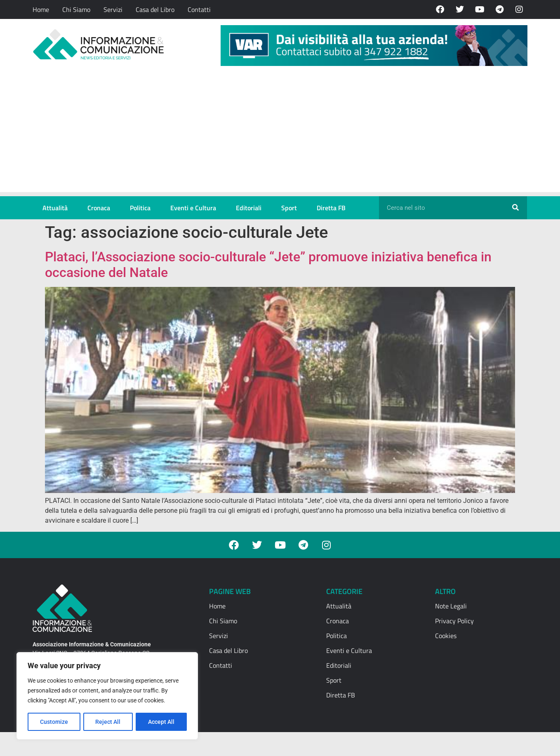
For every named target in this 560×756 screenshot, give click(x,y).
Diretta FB (331, 208)
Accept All (162, 722)
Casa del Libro (155, 9)
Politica (140, 208)
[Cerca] (515, 208)
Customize (54, 722)
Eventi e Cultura (193, 208)
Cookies (446, 636)
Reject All (108, 722)
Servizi (113, 9)
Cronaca (99, 208)
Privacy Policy (454, 621)
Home (41, 9)
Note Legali (451, 606)
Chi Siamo (76, 9)
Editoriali (249, 208)
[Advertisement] (280, 134)
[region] (107, 696)
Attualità (55, 208)
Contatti (199, 9)
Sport (289, 208)
